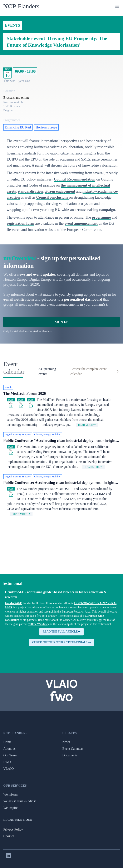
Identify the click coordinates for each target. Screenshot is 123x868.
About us (9, 749)
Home (7, 742)
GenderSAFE (13, 603)
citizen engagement (60, 191)
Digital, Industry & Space (18, 435)
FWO (7, 762)
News (66, 742)
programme (101, 217)
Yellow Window (38, 624)
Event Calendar (73, 749)
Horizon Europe (46, 127)
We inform (10, 794)
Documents (70, 755)
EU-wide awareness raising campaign (85, 210)
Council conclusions (53, 197)
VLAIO (9, 769)
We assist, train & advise (20, 801)
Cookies (9, 836)
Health (8, 387)
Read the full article (61, 632)
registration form (20, 223)
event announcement (81, 223)
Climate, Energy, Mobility (47, 435)
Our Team (10, 755)
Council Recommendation (75, 179)
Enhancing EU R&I (18, 127)
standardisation (30, 191)
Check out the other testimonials (62, 642)
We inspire (10, 808)
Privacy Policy (13, 829)
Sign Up (61, 322)
